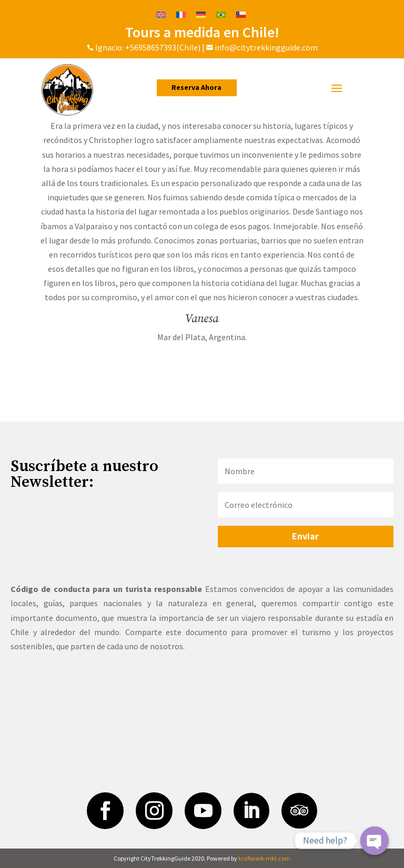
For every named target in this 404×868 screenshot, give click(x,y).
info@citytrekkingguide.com (266, 47)
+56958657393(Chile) (162, 47)
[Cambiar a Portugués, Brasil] (221, 14)
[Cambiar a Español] (241, 14)
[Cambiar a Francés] (181, 14)
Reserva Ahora (197, 87)
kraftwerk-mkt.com (264, 858)
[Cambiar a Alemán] (201, 14)
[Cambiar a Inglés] (161, 14)
